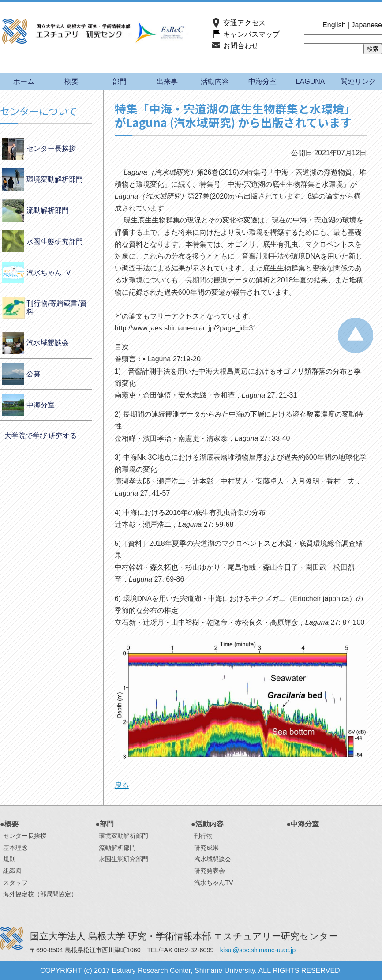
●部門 (105, 824)
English (334, 25)
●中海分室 (303, 824)
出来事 (167, 81)
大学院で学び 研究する (41, 436)
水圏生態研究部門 (55, 242)
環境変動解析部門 (55, 179)
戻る (122, 785)
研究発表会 (210, 871)
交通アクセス (244, 23)
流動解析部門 (48, 210)
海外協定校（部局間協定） (40, 894)
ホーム (24, 81)
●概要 (9, 824)
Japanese (367, 25)
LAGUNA (311, 81)
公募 (34, 374)
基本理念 (15, 848)
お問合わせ (241, 46)
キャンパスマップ (251, 34)
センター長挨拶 (51, 148)
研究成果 (206, 848)
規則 (9, 859)
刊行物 (203, 836)
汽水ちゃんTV (49, 272)
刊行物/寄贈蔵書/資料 (57, 308)
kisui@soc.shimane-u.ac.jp (258, 950)
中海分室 (262, 81)
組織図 (12, 871)
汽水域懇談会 (48, 343)
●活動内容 (207, 824)
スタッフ (15, 882)
